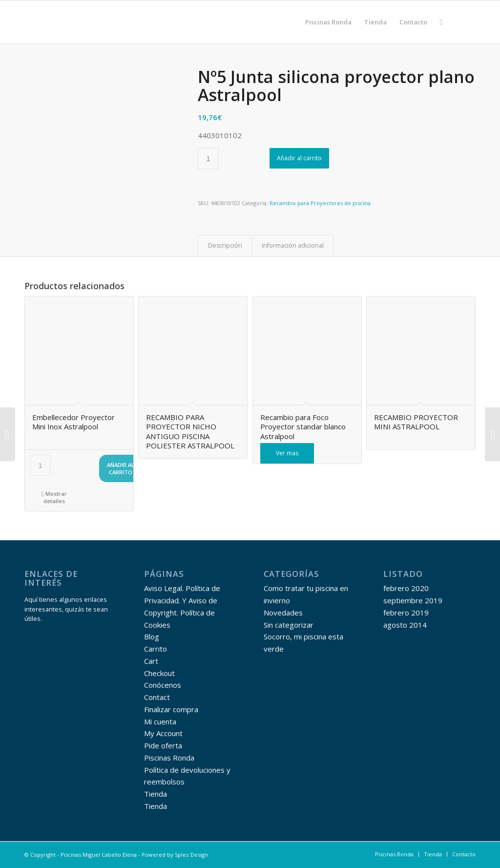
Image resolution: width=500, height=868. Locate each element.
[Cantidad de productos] (208, 159)
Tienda (156, 794)
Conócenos (163, 685)
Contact (157, 697)
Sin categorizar (289, 625)
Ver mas (287, 453)
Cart (151, 661)
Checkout (159, 673)
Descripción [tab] (225, 245)
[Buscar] (441, 22)
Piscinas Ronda (169, 758)
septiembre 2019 (413, 600)
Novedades (283, 613)
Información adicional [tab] (293, 245)
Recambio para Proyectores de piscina (320, 203)
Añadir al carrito (299, 158)
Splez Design (191, 855)
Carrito (156, 649)
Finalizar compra (171, 709)
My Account (163, 733)
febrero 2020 (406, 588)
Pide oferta (163, 745)
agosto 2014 (405, 625)
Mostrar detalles (54, 497)
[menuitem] (328, 22)
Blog (152, 636)
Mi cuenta (160, 721)
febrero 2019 (406, 613)
